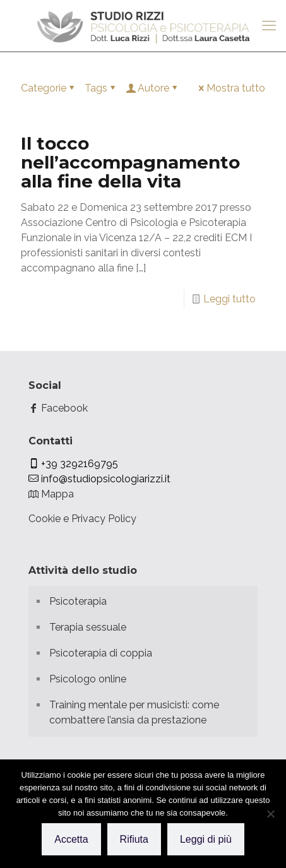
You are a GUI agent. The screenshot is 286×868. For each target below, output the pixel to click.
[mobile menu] (269, 25)
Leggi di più (206, 839)
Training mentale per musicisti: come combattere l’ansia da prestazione (134, 712)
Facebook (58, 408)
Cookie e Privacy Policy (82, 519)
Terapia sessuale (88, 627)
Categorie (49, 88)
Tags (101, 88)
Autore (152, 88)
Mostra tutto (231, 88)
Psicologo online (88, 679)
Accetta (71, 839)
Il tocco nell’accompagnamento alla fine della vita (130, 162)
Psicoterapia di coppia (101, 653)
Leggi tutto (229, 299)
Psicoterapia (78, 601)
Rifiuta (134, 839)
